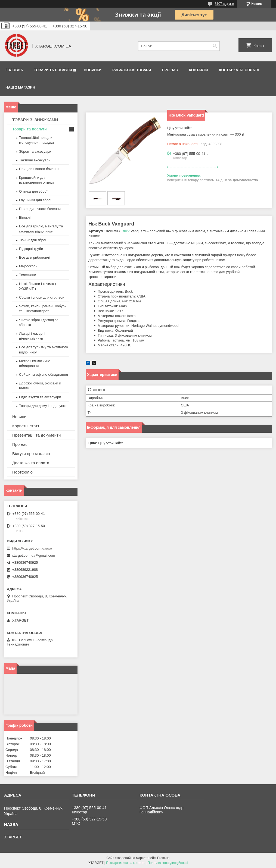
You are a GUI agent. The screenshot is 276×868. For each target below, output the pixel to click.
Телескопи (28, 275)
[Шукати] (215, 46)
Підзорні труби (31, 249)
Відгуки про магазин (31, 454)
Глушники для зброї (35, 200)
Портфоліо (22, 472)
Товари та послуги (53, 70)
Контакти (199, 70)
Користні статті (26, 426)
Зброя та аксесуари (35, 151)
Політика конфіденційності (168, 863)
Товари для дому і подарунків (43, 406)
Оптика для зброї (33, 191)
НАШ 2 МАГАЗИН (20, 87)
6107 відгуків (224, 4)
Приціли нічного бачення (39, 169)
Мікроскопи (28, 266)
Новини (19, 417)
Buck (126, 231)
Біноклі (25, 217)
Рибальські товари (132, 70)
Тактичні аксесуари (35, 160)
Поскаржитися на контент (125, 863)
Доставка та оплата (239, 70)
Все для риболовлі (34, 257)
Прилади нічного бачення (40, 209)
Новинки (93, 70)
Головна (14, 70)
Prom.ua (163, 858)
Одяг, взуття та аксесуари (40, 397)
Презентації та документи (36, 435)
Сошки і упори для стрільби (42, 297)
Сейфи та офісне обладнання (44, 375)
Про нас (170, 70)
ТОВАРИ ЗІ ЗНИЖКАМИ (35, 120)
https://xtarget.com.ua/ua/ (32, 548)
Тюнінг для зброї (33, 240)
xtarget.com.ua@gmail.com (33, 555)
